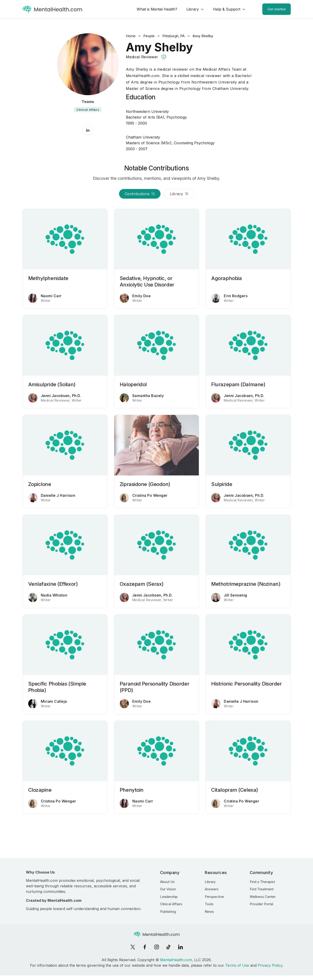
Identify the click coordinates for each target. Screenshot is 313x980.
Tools (209, 904)
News (209, 912)
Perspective (214, 897)
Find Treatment (262, 889)
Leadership (169, 897)
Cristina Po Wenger (150, 495)
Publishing (168, 912)
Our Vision (168, 889)
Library (193, 9)
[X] (133, 947)
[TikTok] (169, 947)
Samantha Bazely (148, 396)
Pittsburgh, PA (173, 36)
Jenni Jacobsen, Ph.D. (61, 396)
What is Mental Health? (157, 9)
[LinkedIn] (180, 947)
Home (131, 36)
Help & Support (227, 9)
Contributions (140, 194)
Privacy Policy (270, 965)
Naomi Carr (51, 296)
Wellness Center (263, 897)
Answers (212, 889)
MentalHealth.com (176, 960)
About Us (167, 882)
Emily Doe (142, 296)
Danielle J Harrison (58, 495)
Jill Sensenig (235, 595)
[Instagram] (157, 947)
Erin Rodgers (236, 296)
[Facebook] (145, 947)
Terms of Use (237, 965)
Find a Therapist (262, 882)
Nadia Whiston (54, 595)
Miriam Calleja (54, 701)
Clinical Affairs (88, 110)
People (149, 36)
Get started (277, 9)
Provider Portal (261, 904)
